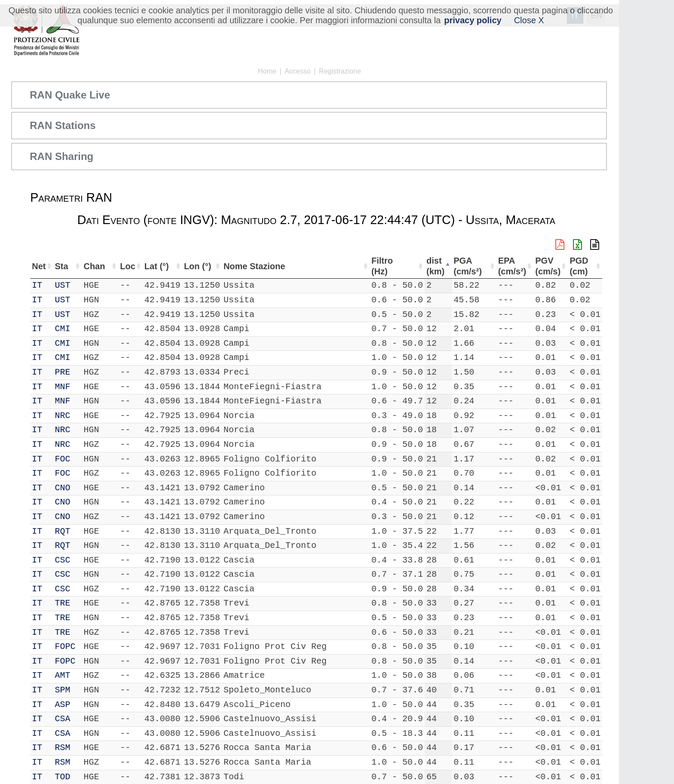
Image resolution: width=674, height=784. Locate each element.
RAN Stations (63, 125)
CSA (64, 719)
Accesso (297, 71)
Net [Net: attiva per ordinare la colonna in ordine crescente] (39, 266)
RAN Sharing (61, 156)
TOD (64, 777)
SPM (64, 690)
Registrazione (340, 71)
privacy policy (473, 20)
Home (267, 71)
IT (37, 285)
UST (64, 285)
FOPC (66, 647)
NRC (64, 416)
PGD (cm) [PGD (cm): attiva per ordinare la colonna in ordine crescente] (578, 266)
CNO (64, 488)
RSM (64, 748)
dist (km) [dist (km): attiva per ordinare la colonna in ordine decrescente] (437, 266)
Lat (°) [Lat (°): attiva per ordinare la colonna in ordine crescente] (149, 266)
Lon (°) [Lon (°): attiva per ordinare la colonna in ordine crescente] (192, 266)
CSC (64, 560)
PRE (64, 372)
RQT (64, 531)
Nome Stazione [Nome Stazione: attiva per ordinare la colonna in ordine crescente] (250, 266)
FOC (64, 459)
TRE (64, 603)
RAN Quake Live (70, 95)
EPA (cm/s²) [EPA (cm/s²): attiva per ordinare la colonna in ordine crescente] (509, 266)
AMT (64, 675)
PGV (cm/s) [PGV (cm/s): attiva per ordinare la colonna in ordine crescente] (546, 266)
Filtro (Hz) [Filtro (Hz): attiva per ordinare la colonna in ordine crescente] (382, 266)
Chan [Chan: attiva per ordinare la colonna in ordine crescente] (92, 266)
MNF (64, 387)
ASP (64, 705)
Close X (529, 20)
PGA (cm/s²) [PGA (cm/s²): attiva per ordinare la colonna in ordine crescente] (470, 266)
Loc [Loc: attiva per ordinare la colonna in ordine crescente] (120, 266)
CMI (64, 329)
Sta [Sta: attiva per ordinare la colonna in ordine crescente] (63, 266)
